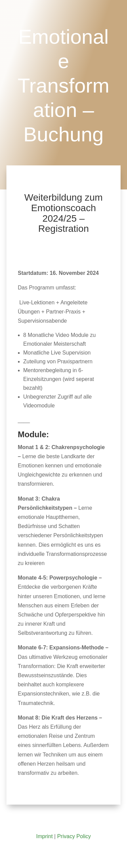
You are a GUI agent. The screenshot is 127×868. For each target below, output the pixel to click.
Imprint (45, 836)
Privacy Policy (74, 836)
